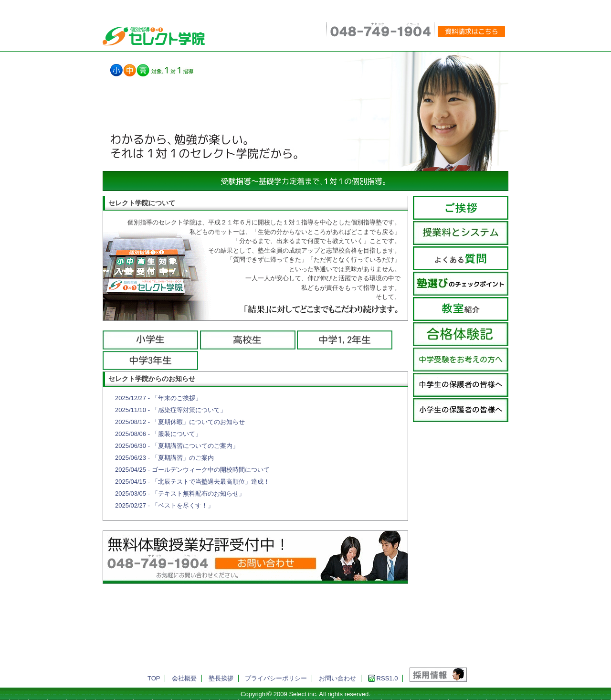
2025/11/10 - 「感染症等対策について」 (171, 410)
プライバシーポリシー (276, 678)
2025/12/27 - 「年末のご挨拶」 (158, 398)
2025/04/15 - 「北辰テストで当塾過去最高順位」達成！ (192, 482)
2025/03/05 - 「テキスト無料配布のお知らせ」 (180, 493)
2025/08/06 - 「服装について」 (158, 434)
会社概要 (184, 678)
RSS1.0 (383, 678)
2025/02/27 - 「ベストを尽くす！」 (164, 505)
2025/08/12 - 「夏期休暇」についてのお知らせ (180, 422)
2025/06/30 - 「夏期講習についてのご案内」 (177, 446)
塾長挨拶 (221, 678)
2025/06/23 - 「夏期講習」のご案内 (164, 458)
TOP (154, 678)
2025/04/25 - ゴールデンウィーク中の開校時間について (192, 470)
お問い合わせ (337, 678)
